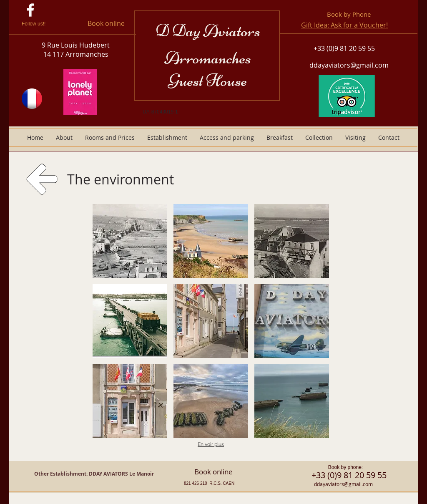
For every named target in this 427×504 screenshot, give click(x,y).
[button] (130, 241)
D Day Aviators (208, 31)
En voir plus (211, 444)
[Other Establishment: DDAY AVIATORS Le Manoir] (94, 474)
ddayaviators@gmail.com (349, 65)
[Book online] (106, 24)
